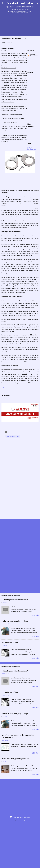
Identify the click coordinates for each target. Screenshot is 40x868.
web (3, 387)
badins (24, 821)
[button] (26, 39)
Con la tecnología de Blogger (20, 817)
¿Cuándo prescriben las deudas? (15, 600)
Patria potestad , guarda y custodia (15, 759)
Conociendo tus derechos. (20, 3)
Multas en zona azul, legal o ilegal (15, 621)
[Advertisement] (17, 23)
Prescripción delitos (10, 643)
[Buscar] (37, 4)
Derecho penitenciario (13, 436)
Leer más (35, 615)
